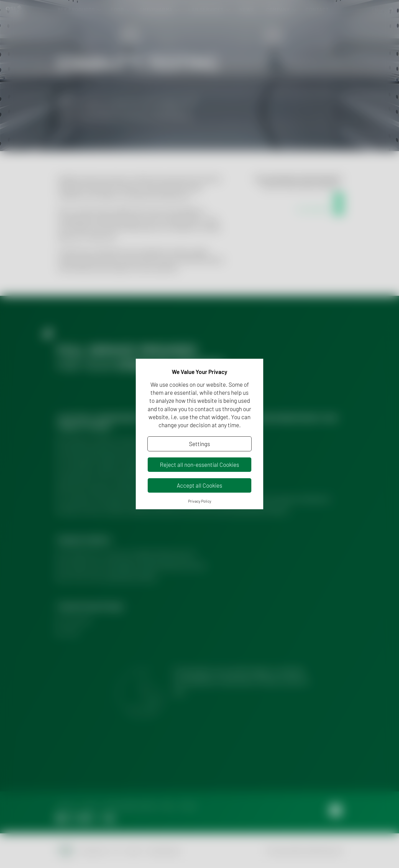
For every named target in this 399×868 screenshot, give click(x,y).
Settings (199, 444)
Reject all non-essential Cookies (199, 464)
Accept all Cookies (199, 485)
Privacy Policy (200, 501)
